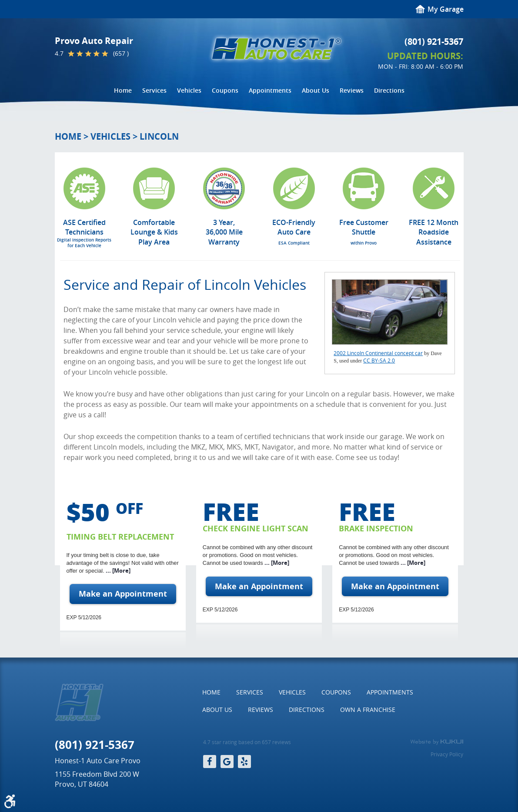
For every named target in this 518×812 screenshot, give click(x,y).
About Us (316, 90)
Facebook (210, 762)
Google (227, 762)
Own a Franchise (368, 710)
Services (154, 90)
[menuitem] (123, 91)
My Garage (446, 9)
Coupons (225, 90)
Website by (437, 742)
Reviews (352, 90)
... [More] (117, 570)
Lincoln (159, 136)
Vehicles (189, 90)
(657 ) (121, 54)
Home (123, 90)
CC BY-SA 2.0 (379, 360)
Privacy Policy (447, 754)
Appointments (270, 90)
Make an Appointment (123, 594)
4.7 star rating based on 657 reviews (247, 742)
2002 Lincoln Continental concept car (378, 353)
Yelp (244, 762)
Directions (389, 90)
